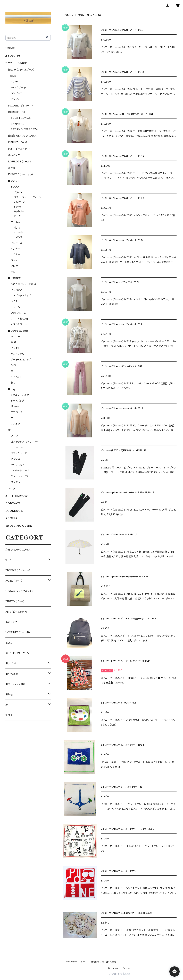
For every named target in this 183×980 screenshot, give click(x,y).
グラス (14, 301)
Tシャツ (15, 99)
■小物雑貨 (14, 278)
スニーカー (17, 447)
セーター (18, 216)
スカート (18, 232)
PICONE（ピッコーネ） (21, 106)
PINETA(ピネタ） (18, 142)
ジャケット (16, 260)
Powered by (120, 974)
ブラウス (18, 192)
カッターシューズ (20, 471)
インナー (15, 82)
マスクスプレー (19, 324)
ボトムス (15, 222)
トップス (15, 187)
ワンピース (17, 93)
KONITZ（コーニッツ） (21, 174)
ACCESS (11, 518)
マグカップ (17, 290)
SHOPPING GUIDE (19, 526)
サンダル (15, 482)
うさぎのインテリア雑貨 (23, 284)
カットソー (19, 211)
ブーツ (14, 436)
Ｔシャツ (18, 207)
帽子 (13, 383)
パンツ (17, 228)
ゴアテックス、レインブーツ (25, 442)
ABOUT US (13, 56)
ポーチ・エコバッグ (21, 360)
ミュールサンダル (20, 476)
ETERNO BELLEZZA (24, 129)
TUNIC (13, 76)
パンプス (16, 459)
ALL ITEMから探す (17, 496)
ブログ (14, 266)
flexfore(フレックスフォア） (23, 136)
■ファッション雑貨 (18, 331)
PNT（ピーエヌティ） (19, 149)
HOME (67, 15)
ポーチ (14, 418)
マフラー (15, 337)
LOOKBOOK (14, 511)
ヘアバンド (17, 377)
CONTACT (13, 503)
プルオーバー (21, 202)
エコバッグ (17, 412)
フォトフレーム (19, 313)
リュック (15, 406)
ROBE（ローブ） (17, 112)
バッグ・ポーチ (19, 88)
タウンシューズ (19, 453)
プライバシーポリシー (75, 962)
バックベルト (18, 465)
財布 (13, 365)
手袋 (13, 342)
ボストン (15, 424)
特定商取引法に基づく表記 (104, 962)
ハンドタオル (18, 354)
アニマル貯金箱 (19, 319)
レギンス (18, 237)
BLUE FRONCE (21, 118)
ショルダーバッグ (20, 395)
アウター (16, 254)
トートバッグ (18, 401)
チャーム (15, 307)
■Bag (12, 389)
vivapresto (18, 124)
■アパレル (14, 181)
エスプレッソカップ (21, 296)
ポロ (13, 272)
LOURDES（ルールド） (21, 162)
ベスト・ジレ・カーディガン (28, 197)
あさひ (12, 168)
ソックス (15, 348)
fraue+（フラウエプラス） (22, 70)
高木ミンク (14, 155)
